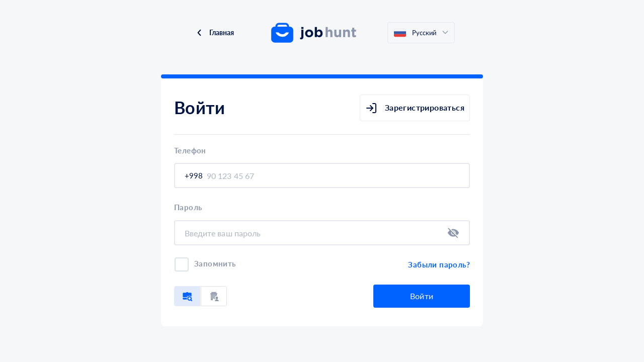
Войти (422, 296)
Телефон (190, 151)
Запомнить (215, 264)
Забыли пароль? (439, 265)
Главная (215, 32)
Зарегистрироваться (415, 108)
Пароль (188, 207)
